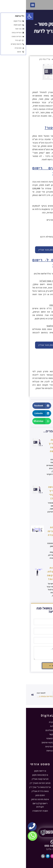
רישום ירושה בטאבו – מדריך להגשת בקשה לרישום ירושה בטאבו (33, 447)
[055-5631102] (26, 842)
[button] (7, 5)
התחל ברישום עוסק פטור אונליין (27, 250)
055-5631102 (26, 846)
